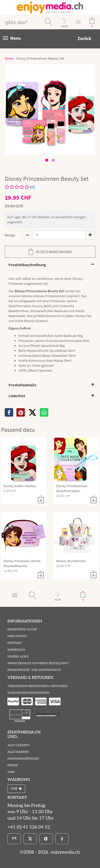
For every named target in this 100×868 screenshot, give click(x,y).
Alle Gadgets (19, 745)
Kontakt (15, 643)
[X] (32, 412)
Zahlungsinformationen (29, 693)
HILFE (64, 26)
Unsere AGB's (18, 657)
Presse (13, 765)
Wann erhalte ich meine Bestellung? (38, 663)
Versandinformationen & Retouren (37, 686)
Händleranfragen (23, 759)
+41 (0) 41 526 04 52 (29, 827)
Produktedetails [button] (22, 385)
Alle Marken (18, 752)
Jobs (11, 772)
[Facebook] (62, 839)
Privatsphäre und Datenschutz (34, 670)
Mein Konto (17, 636)
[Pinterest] (46, 839)
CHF (16, 789)
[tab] (50, 265)
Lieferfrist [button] (17, 396)
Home (9, 58)
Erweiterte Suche (22, 630)
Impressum (16, 650)
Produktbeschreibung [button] (27, 265)
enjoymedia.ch (65, 852)
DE (78, 22)
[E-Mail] (14, 839)
